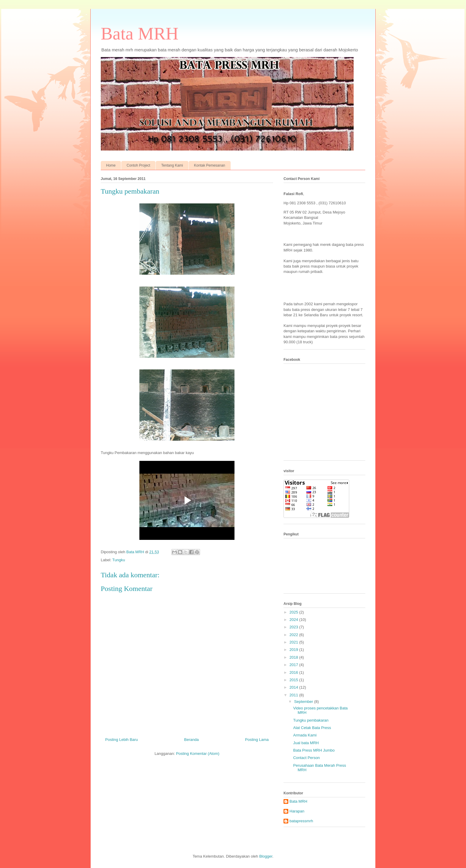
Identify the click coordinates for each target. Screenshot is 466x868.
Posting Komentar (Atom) (198, 754)
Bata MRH (140, 34)
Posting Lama (257, 740)
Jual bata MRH (306, 743)
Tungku (119, 560)
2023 (294, 627)
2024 (294, 620)
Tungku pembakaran (311, 720)
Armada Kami (305, 735)
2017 (294, 665)
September (304, 702)
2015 (294, 680)
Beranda (192, 740)
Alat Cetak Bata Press (312, 728)
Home (111, 165)
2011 (294, 695)
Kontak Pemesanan (210, 165)
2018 (294, 657)
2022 (294, 635)
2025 (294, 612)
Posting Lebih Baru (122, 740)
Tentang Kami (172, 165)
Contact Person (306, 758)
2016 (294, 672)
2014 (294, 687)
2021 (294, 642)
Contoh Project (138, 165)
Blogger (266, 856)
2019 (294, 650)
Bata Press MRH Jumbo (314, 750)
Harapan (297, 811)
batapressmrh (301, 821)
